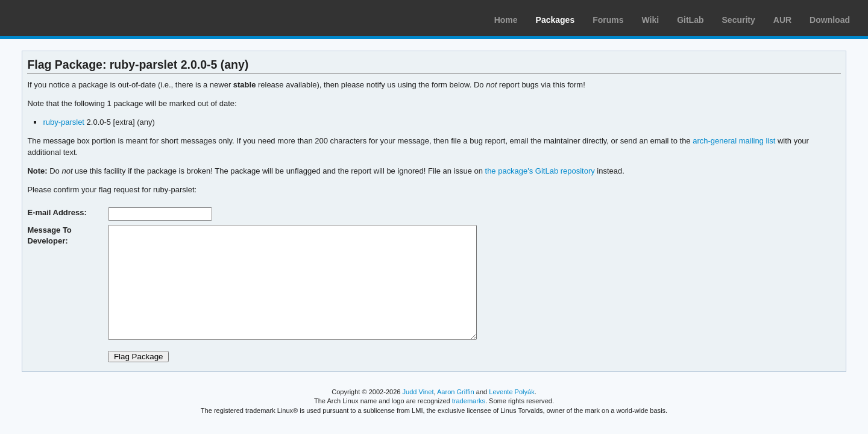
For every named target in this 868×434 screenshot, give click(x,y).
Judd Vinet (418, 392)
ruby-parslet (64, 122)
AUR (782, 20)
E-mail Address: (57, 212)
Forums (608, 20)
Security (739, 20)
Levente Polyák (511, 392)
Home (506, 20)
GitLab (690, 20)
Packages (555, 20)
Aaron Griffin (456, 392)
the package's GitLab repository (540, 171)
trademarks (469, 401)
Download (830, 20)
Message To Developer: (49, 235)
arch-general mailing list (734, 141)
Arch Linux (66, 18)
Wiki (651, 20)
